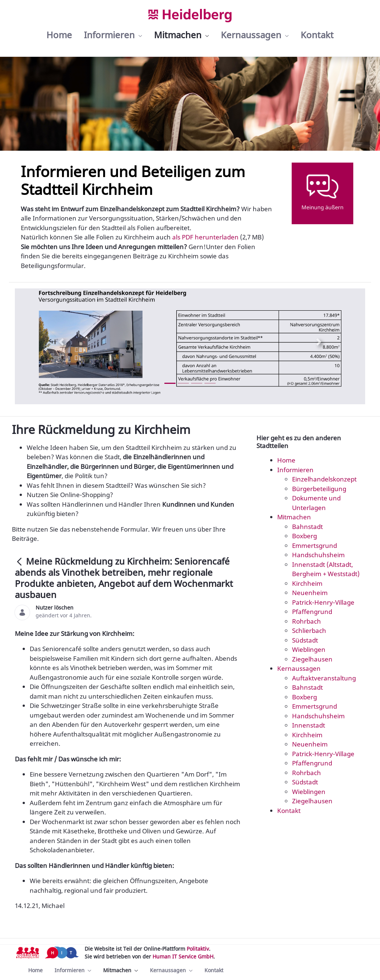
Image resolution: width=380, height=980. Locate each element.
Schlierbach (309, 631)
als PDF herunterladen (205, 237)
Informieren (295, 470)
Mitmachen (294, 517)
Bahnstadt (307, 527)
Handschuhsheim (318, 555)
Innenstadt (309, 725)
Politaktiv (198, 949)
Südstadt (305, 640)
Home (286, 460)
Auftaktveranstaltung (324, 678)
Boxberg (304, 536)
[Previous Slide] (61, 342)
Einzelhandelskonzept (324, 479)
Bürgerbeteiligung (319, 489)
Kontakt (289, 811)
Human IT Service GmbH (183, 956)
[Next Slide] (319, 342)
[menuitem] (59, 35)
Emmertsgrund (315, 545)
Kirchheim (307, 583)
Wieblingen (309, 649)
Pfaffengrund (312, 612)
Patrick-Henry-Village (323, 602)
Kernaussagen (299, 668)
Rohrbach (307, 621)
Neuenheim (310, 593)
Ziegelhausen (312, 659)
